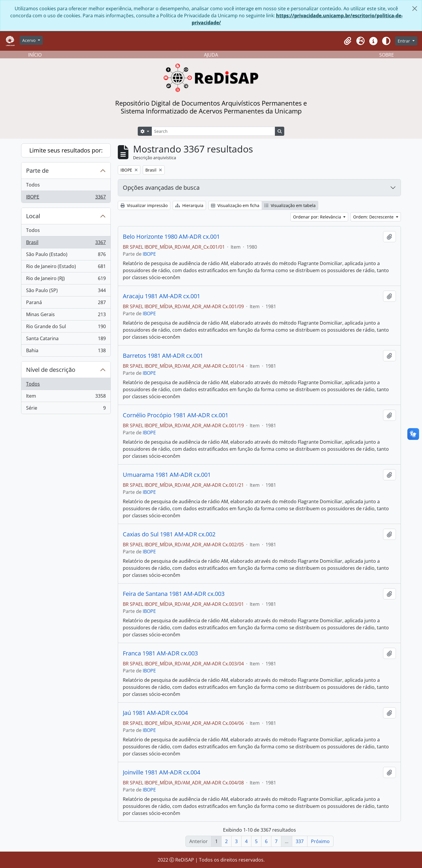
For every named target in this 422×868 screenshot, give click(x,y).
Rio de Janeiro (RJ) (66, 280)
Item (66, 397)
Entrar (404, 41)
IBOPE (66, 198)
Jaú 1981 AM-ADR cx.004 (155, 713)
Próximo (320, 841)
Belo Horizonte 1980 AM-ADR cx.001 (171, 237)
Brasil (66, 244)
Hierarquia (189, 205)
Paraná (66, 304)
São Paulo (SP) (66, 292)
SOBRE (387, 55)
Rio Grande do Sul (66, 328)
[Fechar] (415, 9)
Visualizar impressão (144, 205)
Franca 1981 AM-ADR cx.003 (160, 653)
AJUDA (211, 55)
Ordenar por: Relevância (318, 217)
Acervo (29, 40)
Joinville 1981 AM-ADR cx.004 (161, 772)
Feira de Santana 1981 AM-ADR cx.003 (174, 594)
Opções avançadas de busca (161, 188)
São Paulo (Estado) (66, 256)
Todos (33, 185)
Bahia (66, 352)
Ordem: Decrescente (374, 217)
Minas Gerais (66, 316)
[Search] (213, 131)
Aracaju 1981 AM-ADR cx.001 (161, 296)
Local (33, 216)
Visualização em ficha (235, 205)
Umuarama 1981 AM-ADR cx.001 (167, 475)
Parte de (37, 171)
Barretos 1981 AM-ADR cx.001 (163, 356)
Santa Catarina (66, 340)
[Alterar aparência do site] (386, 41)
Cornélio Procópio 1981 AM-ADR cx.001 (176, 415)
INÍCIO (35, 55)
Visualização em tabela (290, 205)
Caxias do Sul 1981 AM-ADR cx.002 (169, 534)
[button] (348, 41)
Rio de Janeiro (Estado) (66, 268)
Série (66, 409)
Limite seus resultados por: (66, 150)
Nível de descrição (51, 370)
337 (300, 841)
